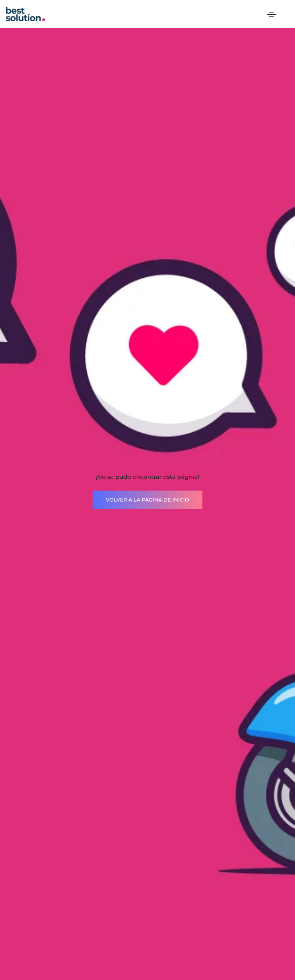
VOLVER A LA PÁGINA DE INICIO (147, 500)
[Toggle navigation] (272, 14)
